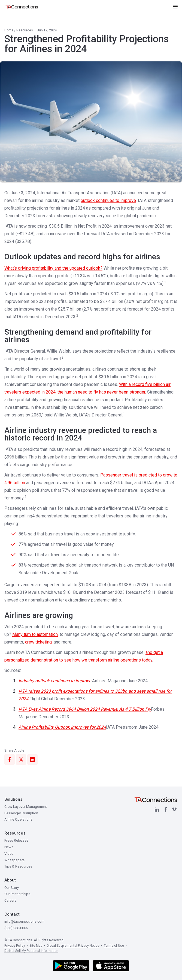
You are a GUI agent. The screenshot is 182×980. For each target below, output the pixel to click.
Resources (25, 30)
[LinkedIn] (157, 809)
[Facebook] (166, 809)
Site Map (36, 946)
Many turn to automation (35, 634)
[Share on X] (21, 759)
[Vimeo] (174, 809)
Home (9, 30)
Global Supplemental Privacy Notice (73, 946)
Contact (12, 914)
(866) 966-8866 (16, 928)
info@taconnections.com (24, 921)
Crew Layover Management (26, 807)
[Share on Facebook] (10, 759)
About (10, 880)
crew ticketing (38, 642)
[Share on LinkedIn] (32, 759)
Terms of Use (114, 946)
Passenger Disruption (21, 813)
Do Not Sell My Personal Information (31, 951)
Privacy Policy (15, 946)
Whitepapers (14, 860)
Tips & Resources (18, 866)
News (9, 847)
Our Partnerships (17, 894)
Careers (10, 900)
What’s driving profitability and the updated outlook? (53, 268)
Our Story (12, 888)
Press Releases (16, 840)
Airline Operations (18, 819)
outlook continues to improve (108, 200)
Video (9, 854)
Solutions (13, 799)
